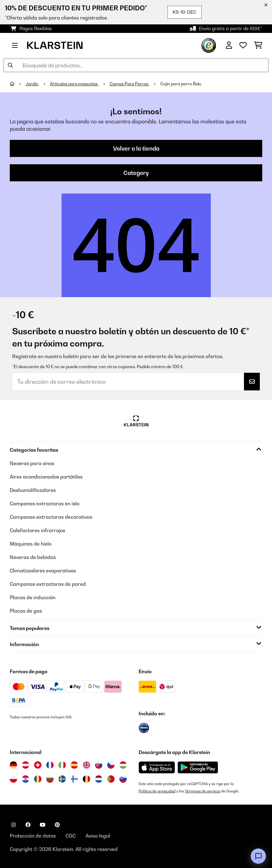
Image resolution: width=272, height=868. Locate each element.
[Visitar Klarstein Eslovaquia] (99, 765)
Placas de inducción (33, 597)
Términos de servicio (203, 791)
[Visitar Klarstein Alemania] (13, 765)
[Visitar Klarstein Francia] (50, 765)
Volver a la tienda (136, 148)
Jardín (32, 84)
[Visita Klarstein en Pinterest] (57, 825)
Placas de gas (26, 611)
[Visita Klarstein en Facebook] (28, 825)
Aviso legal (98, 836)
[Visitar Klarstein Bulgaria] (50, 779)
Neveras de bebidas (33, 557)
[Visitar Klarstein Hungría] (123, 765)
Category (136, 173)
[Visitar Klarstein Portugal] (111, 779)
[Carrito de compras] (258, 45)
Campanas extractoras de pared (48, 584)
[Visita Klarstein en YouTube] (43, 825)
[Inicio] (18, 84)
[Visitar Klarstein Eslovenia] (123, 779)
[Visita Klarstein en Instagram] (13, 825)
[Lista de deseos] (243, 45)
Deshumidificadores (33, 490)
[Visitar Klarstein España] (74, 765)
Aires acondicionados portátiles (46, 477)
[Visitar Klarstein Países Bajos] (99, 779)
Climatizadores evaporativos (43, 571)
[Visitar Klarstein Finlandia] (74, 779)
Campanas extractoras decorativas (51, 517)
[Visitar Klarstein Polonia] (13, 779)
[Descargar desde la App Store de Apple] (157, 767)
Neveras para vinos (32, 463)
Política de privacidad (157, 791)
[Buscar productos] (136, 65)
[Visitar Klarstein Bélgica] (87, 779)
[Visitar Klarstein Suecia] (62, 779)
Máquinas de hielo (31, 544)
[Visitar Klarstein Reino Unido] (87, 765)
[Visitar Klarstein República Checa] (111, 765)
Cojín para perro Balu (181, 84)
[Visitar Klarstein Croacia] (26, 779)
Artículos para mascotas (74, 84)
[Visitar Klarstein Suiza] (38, 765)
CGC (71, 836)
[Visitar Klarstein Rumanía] (38, 779)
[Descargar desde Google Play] (198, 767)
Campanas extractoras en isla (45, 503)
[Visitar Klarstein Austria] (26, 765)
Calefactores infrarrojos (37, 530)
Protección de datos (33, 836)
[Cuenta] (229, 45)
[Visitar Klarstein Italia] (62, 765)
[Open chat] (258, 856)
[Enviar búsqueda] (10, 65)
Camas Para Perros (129, 84)
